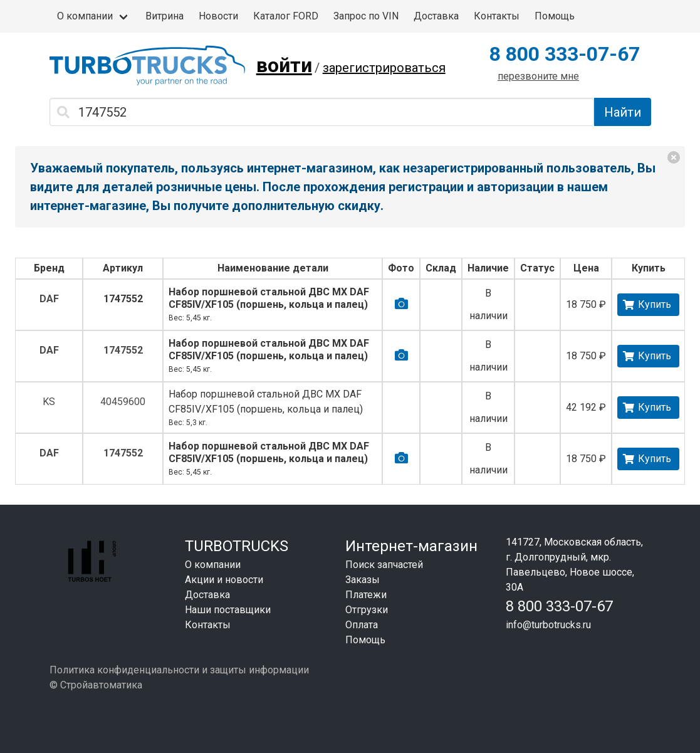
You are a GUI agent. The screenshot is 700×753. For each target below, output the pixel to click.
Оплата (362, 625)
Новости (218, 16)
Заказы (363, 580)
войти (284, 65)
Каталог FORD (286, 16)
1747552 (123, 299)
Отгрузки (367, 610)
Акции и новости (224, 580)
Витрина (165, 16)
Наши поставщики (228, 610)
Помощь (555, 16)
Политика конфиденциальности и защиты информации (179, 670)
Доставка (436, 16)
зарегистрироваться (384, 68)
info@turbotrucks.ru (548, 625)
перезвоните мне (538, 76)
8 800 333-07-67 (565, 54)
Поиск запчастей (384, 565)
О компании (85, 16)
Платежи (366, 595)
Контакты (497, 16)
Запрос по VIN (366, 16)
